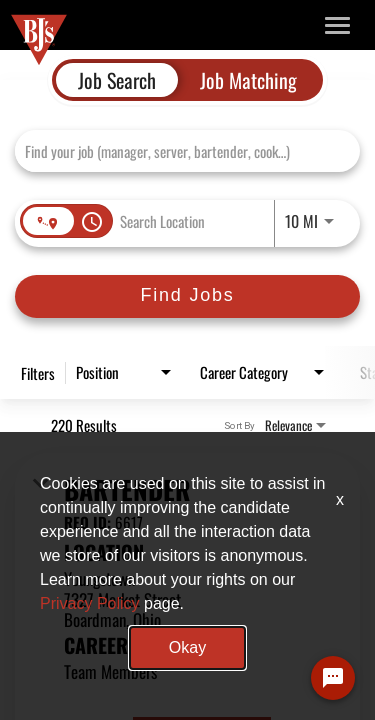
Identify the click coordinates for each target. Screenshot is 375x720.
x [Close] (340, 499)
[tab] (117, 80)
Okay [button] (187, 647)
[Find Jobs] (187, 296)
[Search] (187, 296)
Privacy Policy (90, 603)
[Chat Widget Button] (333, 678)
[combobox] (177, 150)
